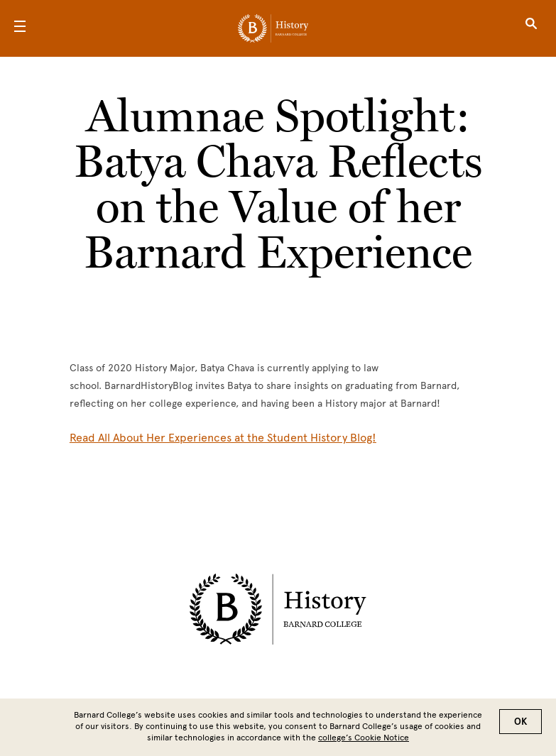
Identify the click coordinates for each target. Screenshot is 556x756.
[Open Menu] (20, 28)
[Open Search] (531, 28)
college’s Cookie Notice (364, 738)
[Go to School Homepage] (273, 28)
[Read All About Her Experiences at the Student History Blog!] (223, 438)
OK (520, 722)
